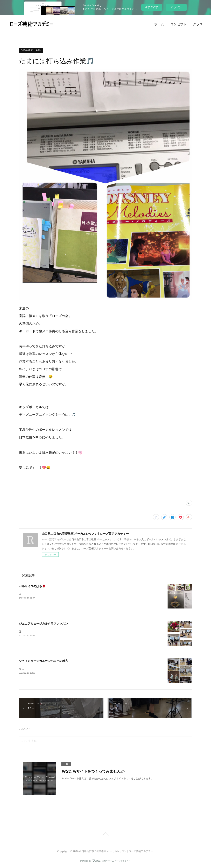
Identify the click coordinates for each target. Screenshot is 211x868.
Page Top (105, 835)
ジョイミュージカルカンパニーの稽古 (43, 661)
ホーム (159, 24)
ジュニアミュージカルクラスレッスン (43, 624)
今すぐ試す (152, 7)
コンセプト (178, 24)
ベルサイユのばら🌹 (32, 586)
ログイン (176, 7)
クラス (198, 24)
